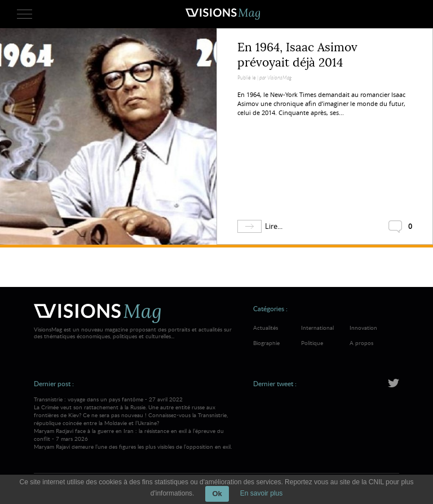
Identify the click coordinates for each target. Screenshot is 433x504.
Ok (217, 494)
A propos (361, 343)
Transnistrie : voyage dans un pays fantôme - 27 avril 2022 (134, 411)
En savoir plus (261, 493)
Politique (312, 343)
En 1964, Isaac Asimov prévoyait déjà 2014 (297, 55)
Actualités (266, 328)
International (317, 328)
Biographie (266, 343)
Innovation (363, 328)
